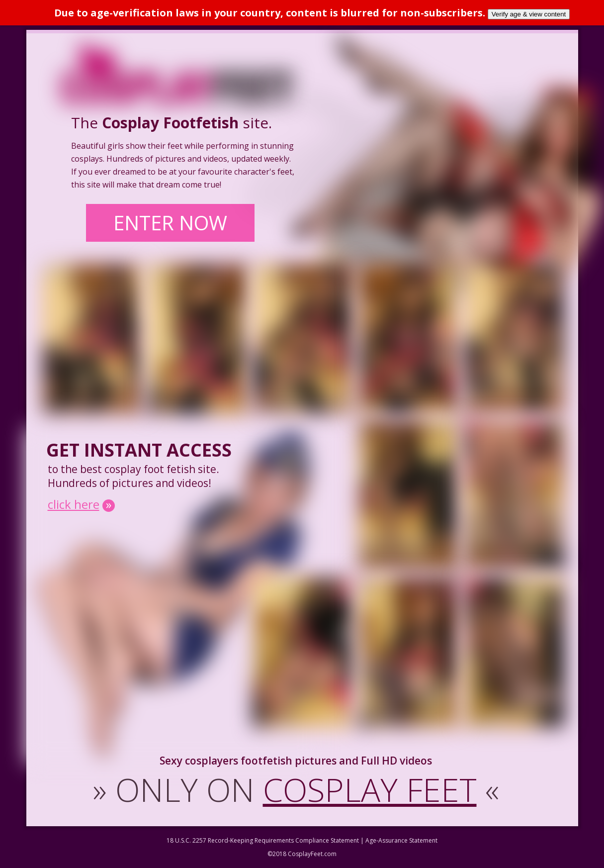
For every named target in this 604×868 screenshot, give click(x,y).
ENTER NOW (170, 223)
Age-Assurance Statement (401, 840)
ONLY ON (296, 789)
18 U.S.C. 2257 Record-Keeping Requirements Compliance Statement (263, 840)
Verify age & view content (529, 14)
